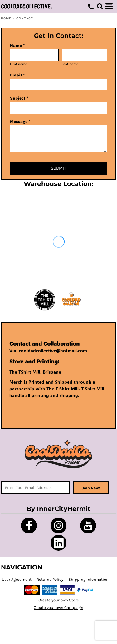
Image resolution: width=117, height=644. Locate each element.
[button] (100, 6)
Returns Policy (50, 579)
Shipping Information (88, 579)
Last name (70, 64)
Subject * (19, 98)
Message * (20, 122)
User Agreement (17, 579)
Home (6, 18)
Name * (17, 46)
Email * (17, 75)
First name (19, 64)
